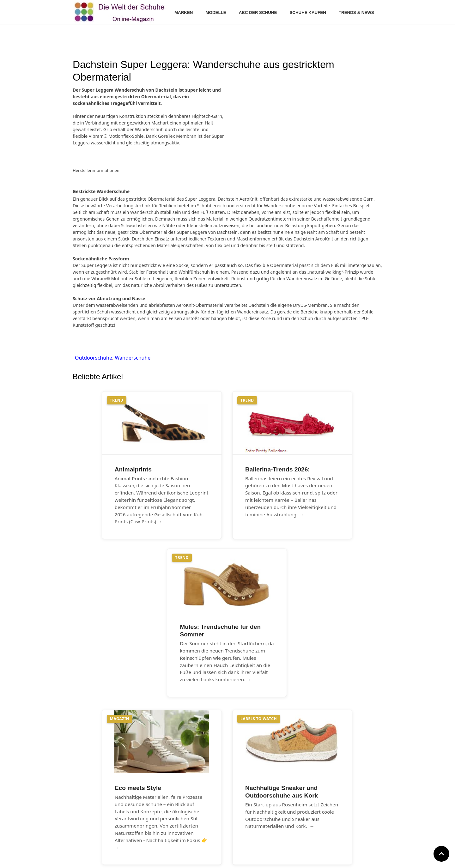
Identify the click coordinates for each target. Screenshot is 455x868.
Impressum (255, 803)
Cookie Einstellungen (265, 828)
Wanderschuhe (133, 358)
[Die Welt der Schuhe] (120, 12)
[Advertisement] (275, 126)
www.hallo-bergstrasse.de (218, 859)
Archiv (152, 803)
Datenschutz (256, 811)
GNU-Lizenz (255, 820)
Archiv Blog (157, 828)
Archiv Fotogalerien (165, 820)
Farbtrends (157, 811)
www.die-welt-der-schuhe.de (258, 859)
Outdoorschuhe (94, 358)
